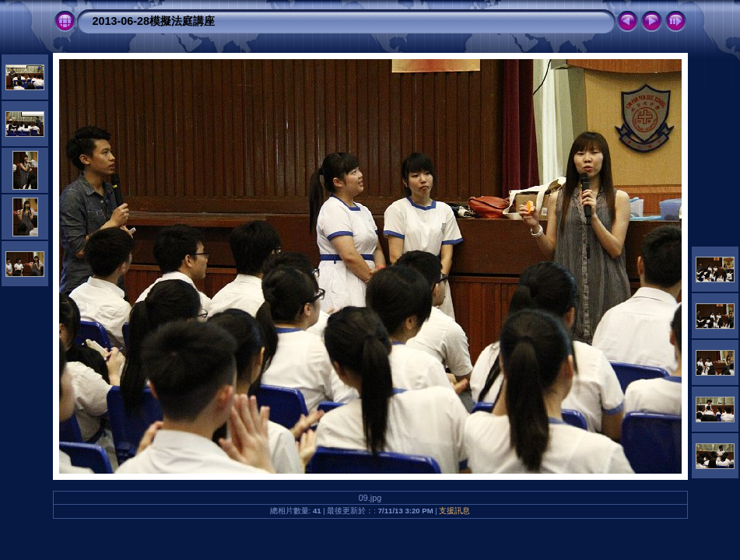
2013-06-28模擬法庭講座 (154, 21)
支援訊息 (454, 511)
